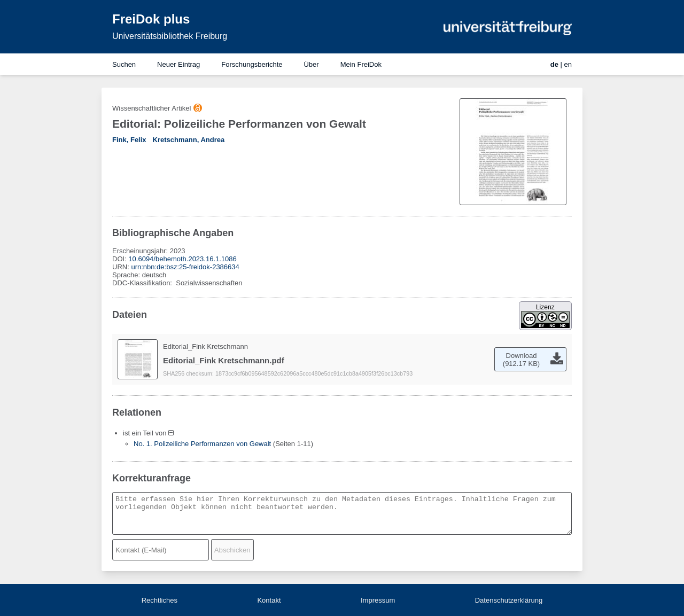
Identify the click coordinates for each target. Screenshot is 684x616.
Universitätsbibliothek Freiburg (170, 36)
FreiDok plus (151, 19)
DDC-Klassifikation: (143, 283)
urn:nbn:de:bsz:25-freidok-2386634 (185, 267)
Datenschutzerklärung (509, 600)
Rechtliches (160, 600)
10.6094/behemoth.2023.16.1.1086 (182, 259)
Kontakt (269, 600)
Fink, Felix (129, 140)
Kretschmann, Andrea (189, 140)
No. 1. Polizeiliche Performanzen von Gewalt (202, 444)
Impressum (378, 600)
